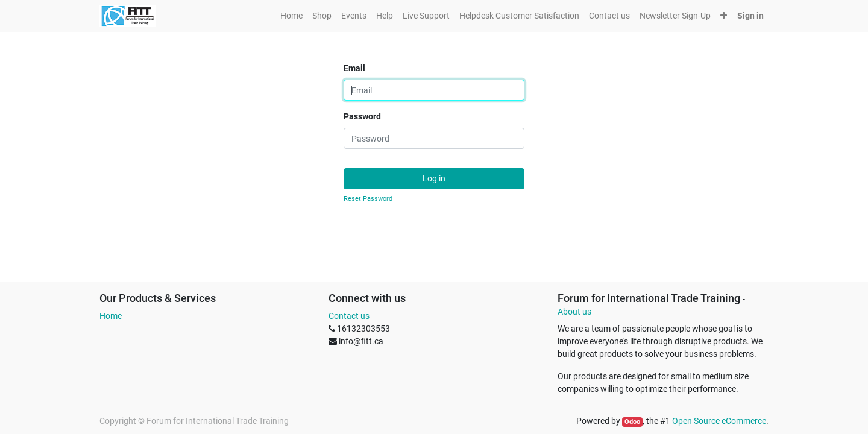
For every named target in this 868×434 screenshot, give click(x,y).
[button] (724, 16)
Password (362, 116)
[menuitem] (291, 16)
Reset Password (368, 199)
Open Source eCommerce (719, 421)
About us (574, 312)
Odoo (632, 422)
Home (111, 316)
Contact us (349, 316)
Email (354, 68)
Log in (434, 178)
